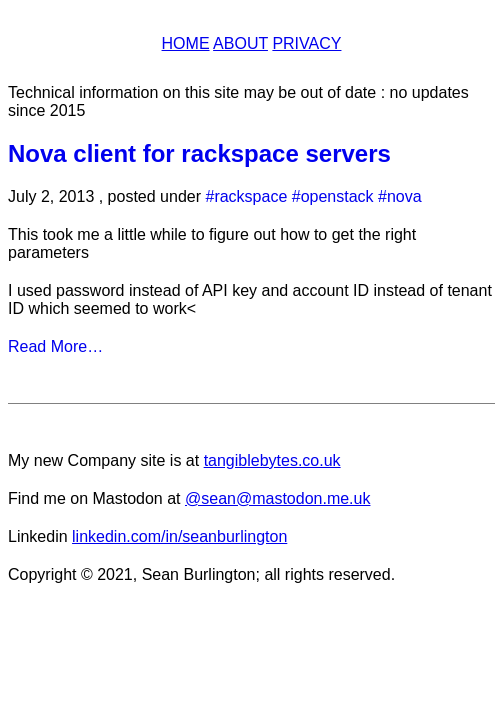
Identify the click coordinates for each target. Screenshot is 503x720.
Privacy (306, 43)
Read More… (55, 346)
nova (404, 196)
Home (186, 43)
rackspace (250, 196)
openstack (337, 196)
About (240, 43)
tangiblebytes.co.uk (272, 460)
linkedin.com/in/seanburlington (179, 536)
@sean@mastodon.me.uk (277, 498)
